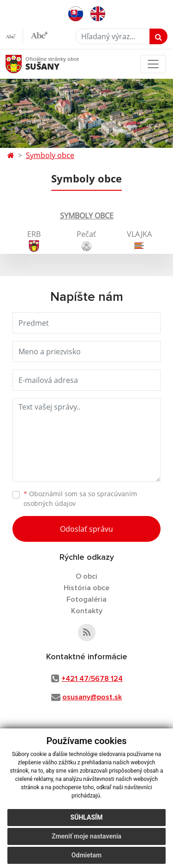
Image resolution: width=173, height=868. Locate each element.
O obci (86, 576)
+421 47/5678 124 (92, 679)
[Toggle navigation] (153, 64)
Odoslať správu (86, 529)
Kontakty (87, 611)
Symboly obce (50, 155)
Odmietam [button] (86, 855)
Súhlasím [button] (87, 817)
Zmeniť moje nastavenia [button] (86, 836)
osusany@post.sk (92, 697)
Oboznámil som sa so (80, 499)
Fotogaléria (86, 599)
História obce (86, 588)
